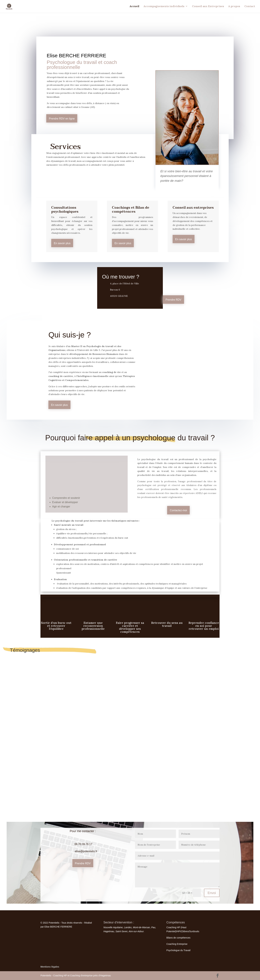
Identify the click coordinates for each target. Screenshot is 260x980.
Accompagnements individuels (164, 7)
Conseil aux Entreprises (208, 7)
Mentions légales (50, 967)
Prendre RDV (173, 300)
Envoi (212, 893)
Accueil (134, 7)
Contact (250, 7)
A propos (234, 7)
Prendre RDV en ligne (62, 119)
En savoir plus (62, 243)
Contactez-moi (178, 510)
